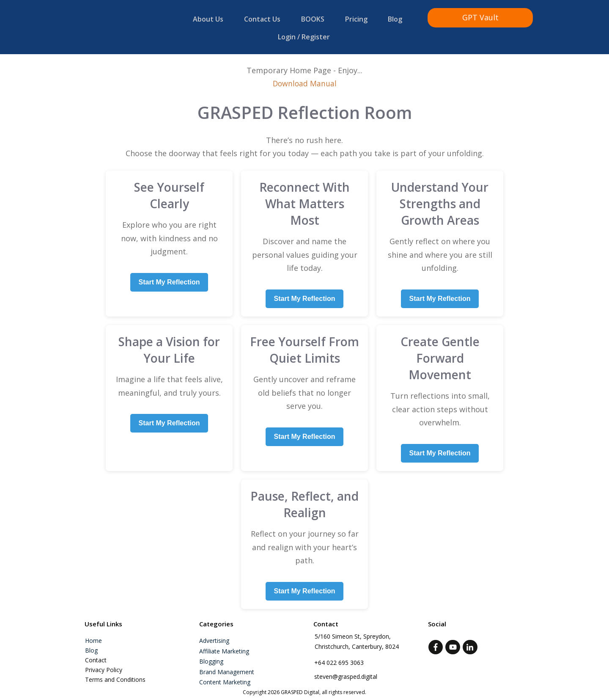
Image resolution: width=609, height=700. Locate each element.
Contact (96, 655)
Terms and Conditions (115, 674)
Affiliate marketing (224, 646)
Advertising (214, 635)
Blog (91, 645)
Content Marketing (225, 677)
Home (93, 635)
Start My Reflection (169, 277)
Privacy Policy (104, 665)
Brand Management (227, 667)
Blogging (211, 656)
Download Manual (304, 79)
